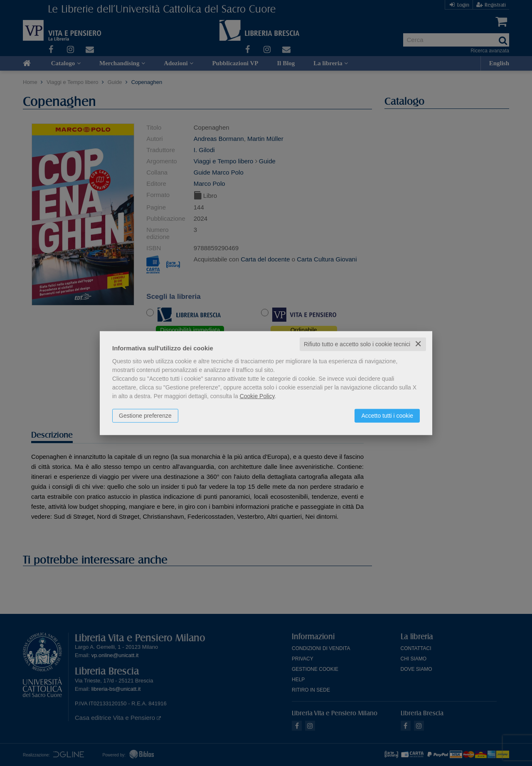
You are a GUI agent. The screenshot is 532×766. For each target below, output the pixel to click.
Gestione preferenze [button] (145, 416)
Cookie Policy (257, 396)
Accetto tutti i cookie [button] (387, 416)
